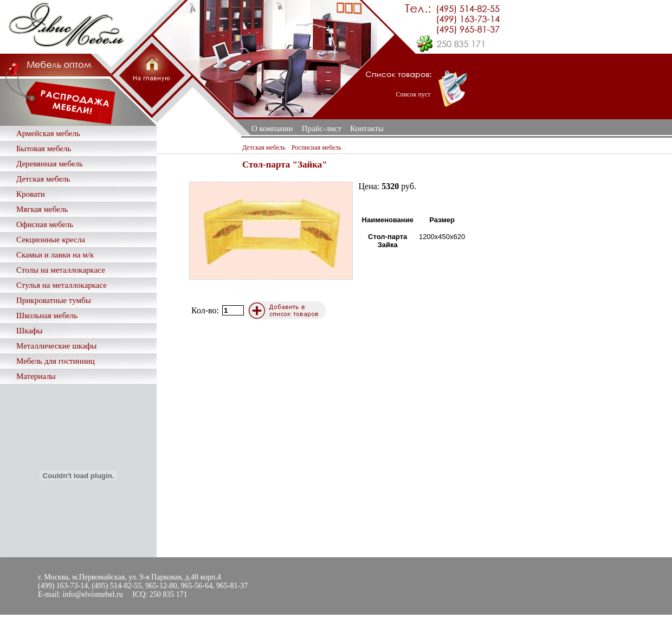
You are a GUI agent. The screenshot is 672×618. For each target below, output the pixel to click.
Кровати (31, 194)
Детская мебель (43, 179)
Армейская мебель (48, 133)
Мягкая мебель (42, 209)
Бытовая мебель (44, 149)
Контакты (367, 128)
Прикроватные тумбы (54, 300)
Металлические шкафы (56, 346)
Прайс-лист (322, 128)
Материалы (36, 376)
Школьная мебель (47, 316)
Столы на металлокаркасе (61, 270)
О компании (272, 128)
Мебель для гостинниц (56, 361)
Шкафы (30, 331)
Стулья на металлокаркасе (62, 285)
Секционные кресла (51, 240)
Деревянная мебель (50, 164)
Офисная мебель (45, 224)
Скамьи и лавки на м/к (55, 255)
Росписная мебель (316, 147)
